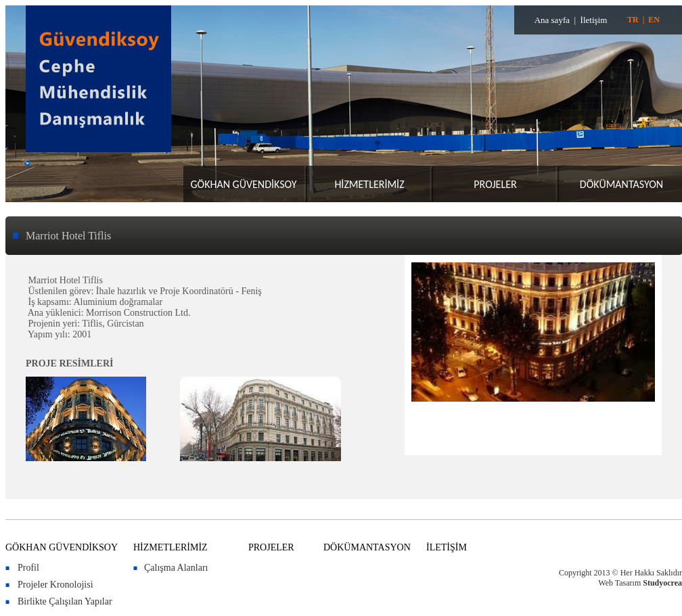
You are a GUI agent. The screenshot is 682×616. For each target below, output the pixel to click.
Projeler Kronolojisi (55, 585)
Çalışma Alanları (176, 568)
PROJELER (495, 184)
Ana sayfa (552, 20)
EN (654, 20)
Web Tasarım (619, 583)
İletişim (594, 20)
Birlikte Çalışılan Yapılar (65, 601)
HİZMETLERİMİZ (369, 184)
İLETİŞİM (447, 547)
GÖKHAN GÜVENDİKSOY (243, 184)
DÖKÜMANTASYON (621, 184)
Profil (28, 568)
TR (633, 20)
